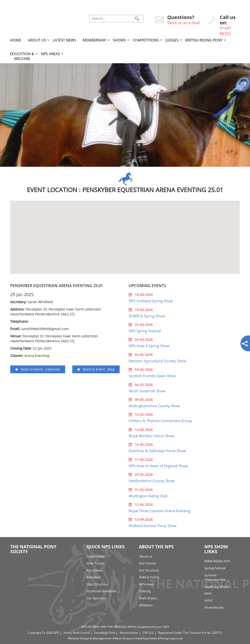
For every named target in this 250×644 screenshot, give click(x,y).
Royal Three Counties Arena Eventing (160, 511)
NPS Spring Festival (145, 331)
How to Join (95, 563)
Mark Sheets (148, 598)
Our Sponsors (96, 598)
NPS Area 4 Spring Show (149, 346)
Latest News (64, 40)
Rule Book (94, 577)
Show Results (214, 607)
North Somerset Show (147, 391)
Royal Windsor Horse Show (151, 436)
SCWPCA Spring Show (147, 316)
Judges (172, 40)
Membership (94, 40)
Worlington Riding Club (148, 496)
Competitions (146, 40)
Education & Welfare (22, 56)
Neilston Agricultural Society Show (157, 361)
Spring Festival (215, 568)
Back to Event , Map (96, 369)
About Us (37, 40)
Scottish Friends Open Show (152, 376)
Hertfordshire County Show (152, 481)
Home (16, 40)
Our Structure (149, 570)
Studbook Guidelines (102, 591)
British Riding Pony (204, 40)
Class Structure (97, 584)
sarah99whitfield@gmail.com (45, 329)
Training (145, 591)
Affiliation (146, 605)
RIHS (208, 593)
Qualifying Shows (217, 587)
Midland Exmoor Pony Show (153, 526)
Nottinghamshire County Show (154, 406)
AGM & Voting (149, 577)
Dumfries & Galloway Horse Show (157, 451)
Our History (147, 563)
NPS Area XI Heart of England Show (158, 466)
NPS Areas (50, 54)
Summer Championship (215, 577)
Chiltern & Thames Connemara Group (160, 421)
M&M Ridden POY (217, 561)
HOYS (208, 601)
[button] (125, 233)
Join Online (94, 570)
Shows (119, 40)
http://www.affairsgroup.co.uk (162, 638)
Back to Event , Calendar (38, 369)
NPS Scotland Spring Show (151, 301)
